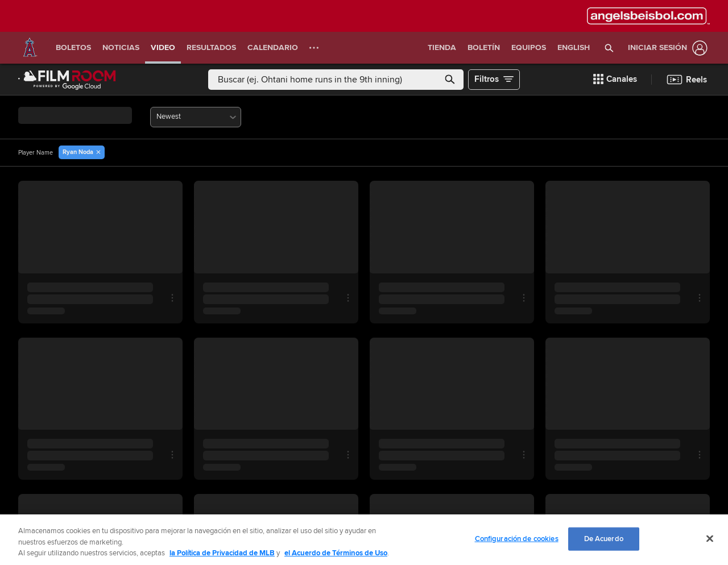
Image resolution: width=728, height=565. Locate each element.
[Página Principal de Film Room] (67, 80)
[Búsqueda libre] (336, 80)
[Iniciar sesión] (665, 48)
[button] (609, 48)
